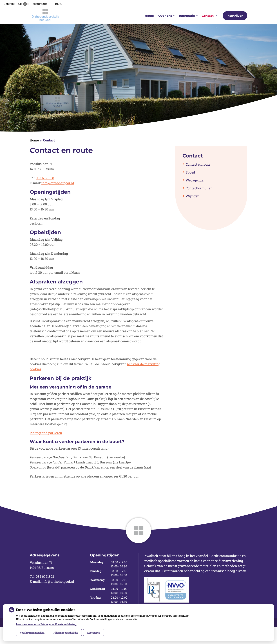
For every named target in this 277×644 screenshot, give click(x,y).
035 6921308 (45, 178)
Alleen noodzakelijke (66, 633)
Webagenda (195, 180)
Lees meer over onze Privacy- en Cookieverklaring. (46, 624)
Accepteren (94, 633)
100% (58, 4)
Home (149, 16)
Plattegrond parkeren (46, 433)
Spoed (190, 172)
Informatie (187, 16)
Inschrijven (235, 16)
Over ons (165, 16)
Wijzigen (193, 196)
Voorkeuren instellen (32, 633)
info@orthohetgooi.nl (58, 183)
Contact (208, 16)
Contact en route (198, 164)
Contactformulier (199, 188)
